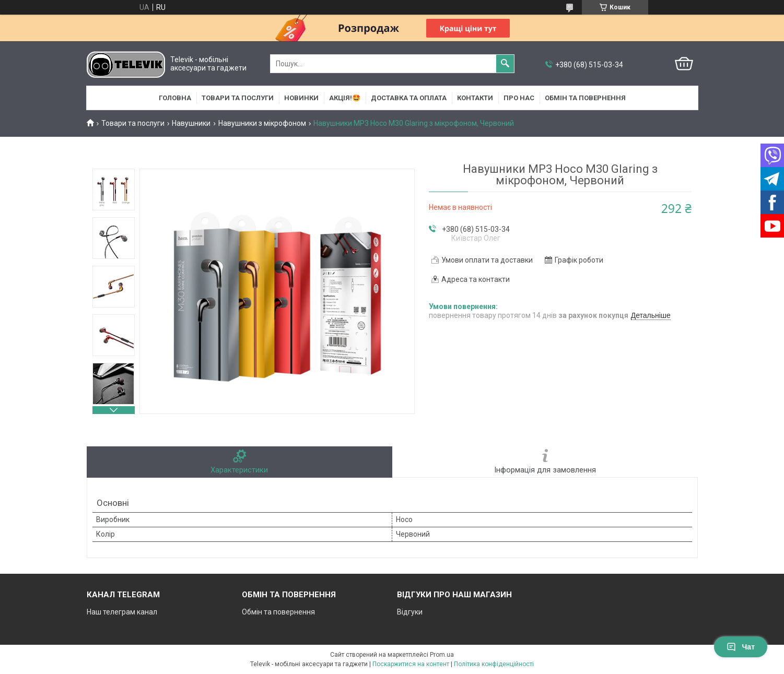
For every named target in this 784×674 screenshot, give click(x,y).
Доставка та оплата (409, 98)
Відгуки (410, 612)
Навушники (191, 123)
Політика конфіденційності (494, 664)
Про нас (519, 98)
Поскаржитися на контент (411, 664)
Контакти (475, 98)
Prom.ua (442, 655)
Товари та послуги (238, 98)
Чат (741, 647)
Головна (175, 98)
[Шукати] (505, 64)
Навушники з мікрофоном (262, 123)
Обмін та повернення (585, 98)
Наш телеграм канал (122, 612)
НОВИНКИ (301, 98)
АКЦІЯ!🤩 (345, 98)
